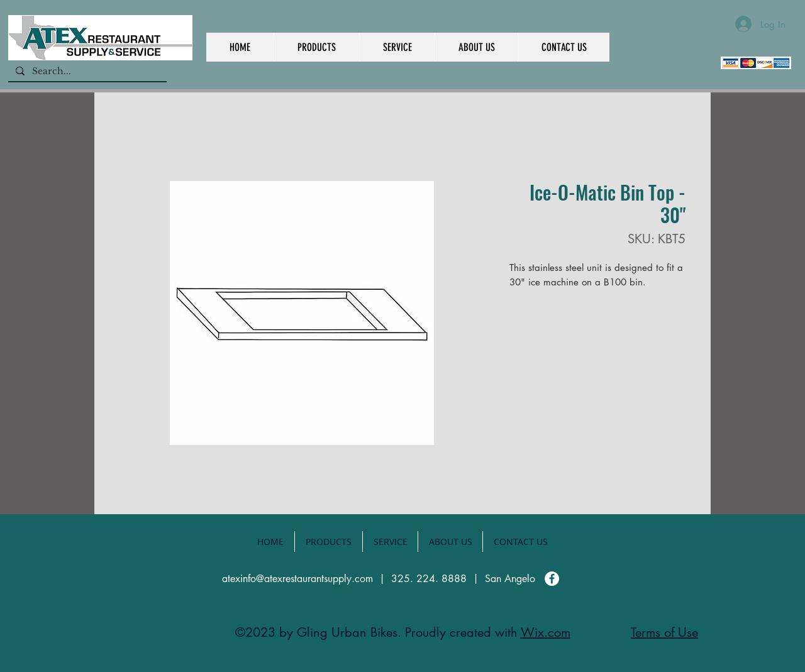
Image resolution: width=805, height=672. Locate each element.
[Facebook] (552, 579)
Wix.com (546, 632)
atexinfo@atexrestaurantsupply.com (297, 579)
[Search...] (86, 72)
